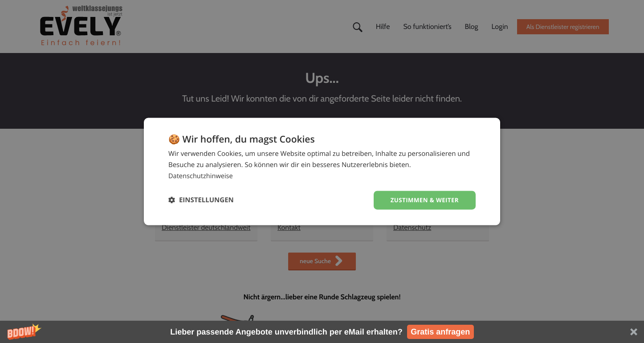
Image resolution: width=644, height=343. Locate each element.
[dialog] (322, 171)
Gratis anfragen (440, 332)
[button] (322, 332)
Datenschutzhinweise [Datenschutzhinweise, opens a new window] (202, 176)
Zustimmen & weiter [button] (423, 200)
